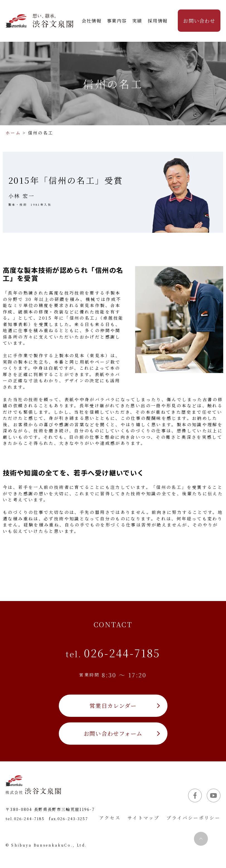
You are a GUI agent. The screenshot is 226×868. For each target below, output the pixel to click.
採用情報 (157, 21)
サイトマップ (144, 818)
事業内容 (117, 21)
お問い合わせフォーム (113, 733)
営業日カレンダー (113, 706)
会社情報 (91, 21)
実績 (137, 21)
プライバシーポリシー (193, 818)
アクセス (110, 818)
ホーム (13, 133)
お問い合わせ (199, 21)
